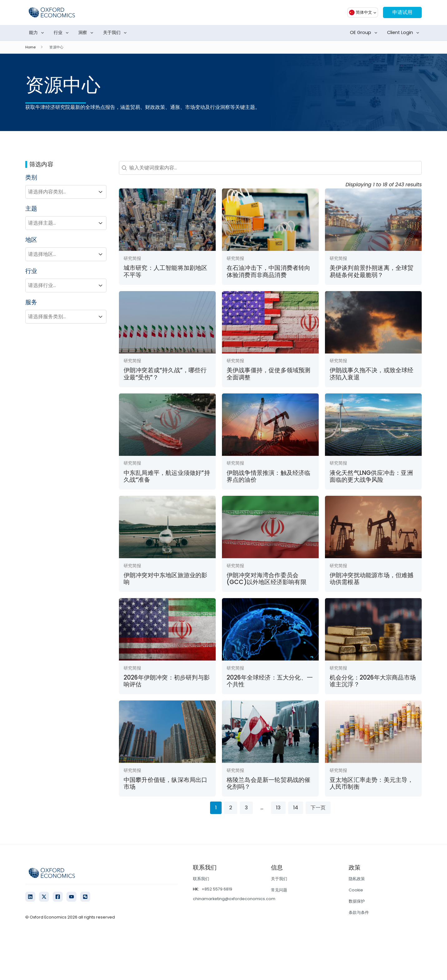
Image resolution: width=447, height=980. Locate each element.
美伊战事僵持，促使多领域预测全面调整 (269, 374)
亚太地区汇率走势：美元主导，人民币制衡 (372, 783)
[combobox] (60, 192)
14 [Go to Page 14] (296, 808)
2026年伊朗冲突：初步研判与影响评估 (167, 681)
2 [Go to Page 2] (231, 808)
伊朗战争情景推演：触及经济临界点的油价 (269, 476)
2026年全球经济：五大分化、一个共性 (270, 681)
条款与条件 (359, 912)
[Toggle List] (101, 192)
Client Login (404, 33)
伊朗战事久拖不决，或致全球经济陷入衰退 (372, 374)
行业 (62, 33)
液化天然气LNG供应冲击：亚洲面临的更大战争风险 (371, 476)
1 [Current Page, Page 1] (216, 808)
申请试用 (402, 12)
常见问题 (279, 890)
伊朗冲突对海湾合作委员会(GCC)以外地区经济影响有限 (267, 579)
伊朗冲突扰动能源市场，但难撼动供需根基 (372, 579)
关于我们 (116, 33)
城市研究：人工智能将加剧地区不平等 (166, 271)
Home (30, 47)
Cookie (356, 890)
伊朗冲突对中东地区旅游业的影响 (166, 579)
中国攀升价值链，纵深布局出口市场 (166, 783)
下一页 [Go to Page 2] (318, 808)
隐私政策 (357, 879)
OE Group (365, 33)
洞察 (87, 33)
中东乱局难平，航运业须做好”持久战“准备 (167, 476)
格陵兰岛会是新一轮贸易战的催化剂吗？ (269, 783)
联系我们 (201, 879)
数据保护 (357, 901)
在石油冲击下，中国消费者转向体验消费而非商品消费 (269, 271)
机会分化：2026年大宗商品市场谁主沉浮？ (373, 681)
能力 (38, 33)
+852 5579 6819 (217, 889)
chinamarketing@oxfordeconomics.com (234, 899)
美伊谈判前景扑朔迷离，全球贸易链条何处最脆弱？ (372, 271)
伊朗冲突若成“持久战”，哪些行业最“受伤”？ (165, 374)
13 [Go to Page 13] (278, 808)
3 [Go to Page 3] (246, 808)
